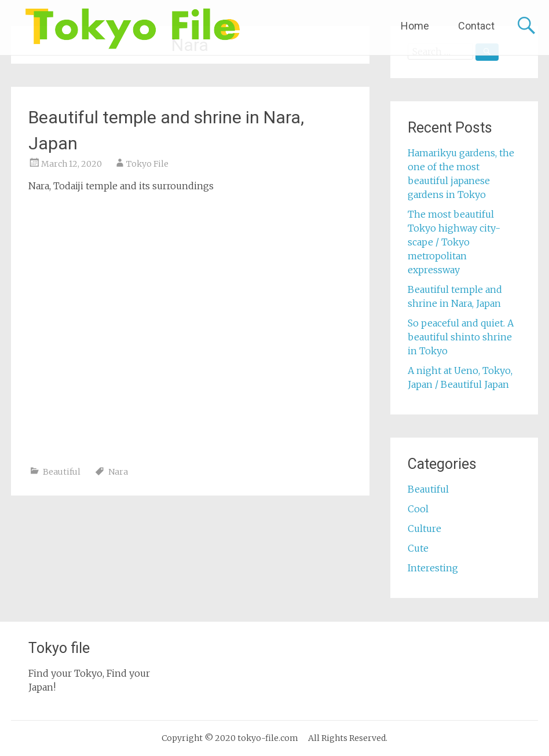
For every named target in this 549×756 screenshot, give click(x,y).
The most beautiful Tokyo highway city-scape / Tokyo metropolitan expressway (454, 242)
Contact (476, 26)
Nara (118, 472)
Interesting (433, 568)
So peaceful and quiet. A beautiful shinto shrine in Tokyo (461, 337)
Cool (418, 509)
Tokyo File (147, 164)
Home (415, 26)
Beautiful (62, 472)
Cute (418, 548)
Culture (424, 529)
